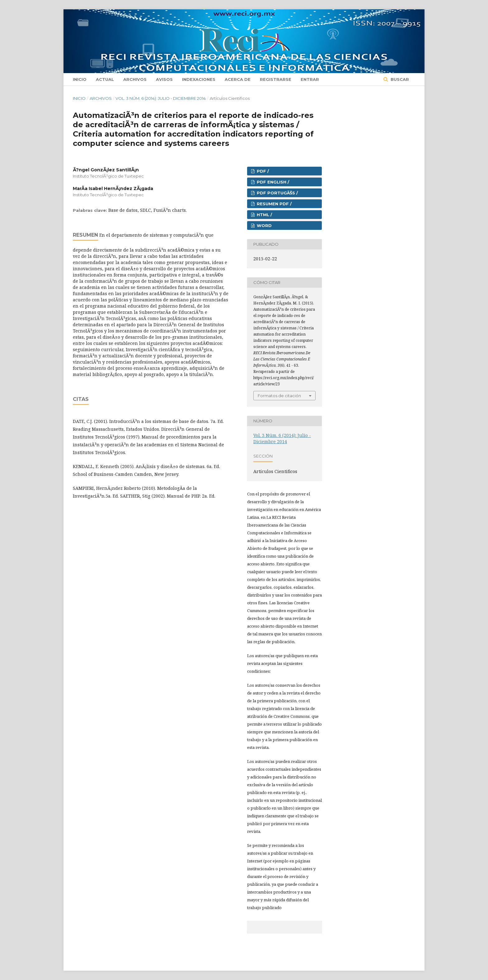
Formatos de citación (279, 396)
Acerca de (238, 79)
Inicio (80, 79)
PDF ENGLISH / (272, 182)
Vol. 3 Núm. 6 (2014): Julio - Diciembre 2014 (161, 98)
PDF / (262, 171)
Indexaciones (199, 79)
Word (264, 225)
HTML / (264, 215)
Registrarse (276, 79)
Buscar (399, 79)
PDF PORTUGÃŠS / (277, 193)
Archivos (135, 79)
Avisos (164, 79)
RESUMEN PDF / (274, 204)
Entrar (310, 79)
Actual (105, 79)
